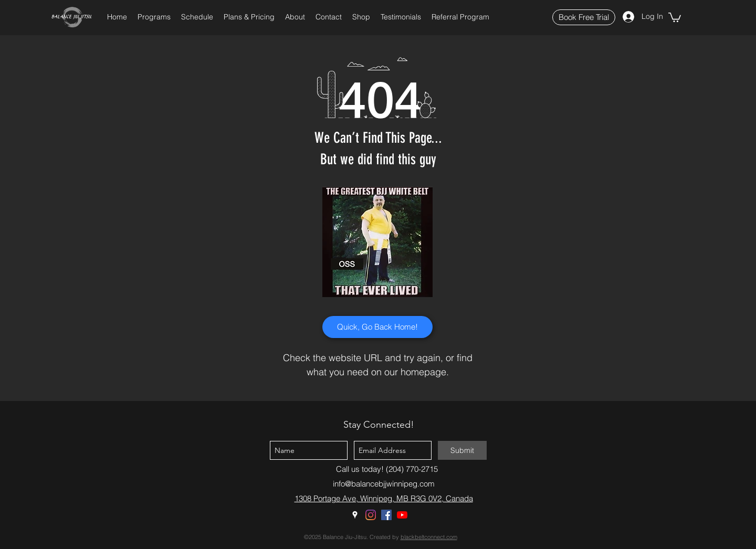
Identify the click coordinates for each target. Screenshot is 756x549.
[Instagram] (371, 515)
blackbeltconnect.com (429, 537)
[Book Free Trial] (584, 17)
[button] (154, 17)
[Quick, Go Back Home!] (377, 327)
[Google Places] (355, 515)
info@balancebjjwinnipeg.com (384, 484)
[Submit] (462, 450)
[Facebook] (386, 515)
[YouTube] (402, 515)
